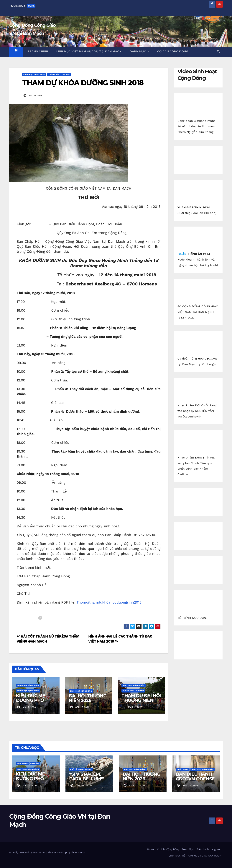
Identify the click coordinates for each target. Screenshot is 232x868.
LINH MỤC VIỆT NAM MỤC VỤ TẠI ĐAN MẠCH (89, 51)
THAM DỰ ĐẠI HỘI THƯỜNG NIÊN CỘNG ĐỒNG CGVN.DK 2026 (141, 703)
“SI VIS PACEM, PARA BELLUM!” (87, 776)
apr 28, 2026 (84, 786)
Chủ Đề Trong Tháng (81, 769)
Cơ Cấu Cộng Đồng (173, 51)
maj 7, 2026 (30, 786)
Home (151, 849)
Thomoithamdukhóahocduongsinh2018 (109, 602)
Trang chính (38, 51)
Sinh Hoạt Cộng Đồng (34, 75)
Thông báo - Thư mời (59, 75)
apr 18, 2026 (191, 786)
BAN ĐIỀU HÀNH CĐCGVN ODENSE (195, 776)
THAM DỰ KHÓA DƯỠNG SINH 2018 (83, 83)
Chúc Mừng (183, 769)
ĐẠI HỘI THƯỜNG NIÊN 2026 (88, 698)
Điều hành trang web (209, 849)
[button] (218, 51)
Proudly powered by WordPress (28, 852)
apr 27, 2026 (137, 786)
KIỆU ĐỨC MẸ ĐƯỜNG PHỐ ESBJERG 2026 (32, 700)
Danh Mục (139, 51)
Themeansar (78, 852)
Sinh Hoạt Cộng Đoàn (28, 685)
